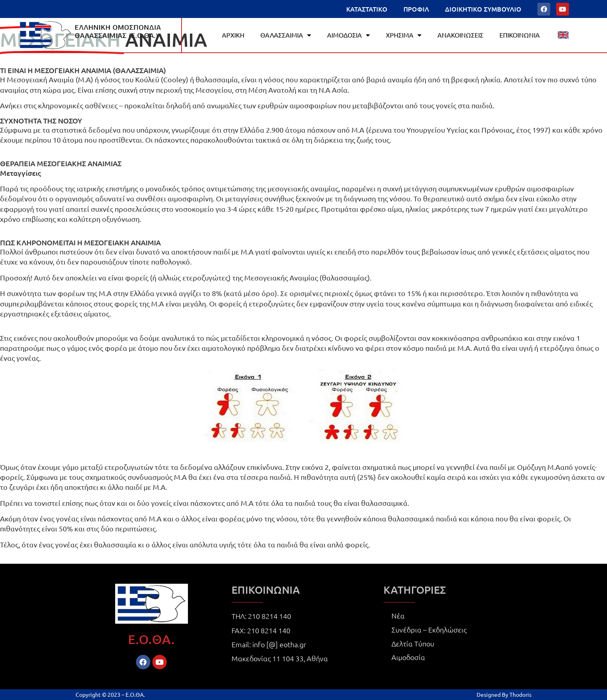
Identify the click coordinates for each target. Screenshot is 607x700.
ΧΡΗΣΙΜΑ (404, 35)
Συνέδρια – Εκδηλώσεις (429, 629)
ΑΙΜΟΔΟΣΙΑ (348, 35)
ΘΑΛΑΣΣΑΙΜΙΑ (286, 35)
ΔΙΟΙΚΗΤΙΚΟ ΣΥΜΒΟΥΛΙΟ (483, 9)
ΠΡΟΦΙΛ (416, 9)
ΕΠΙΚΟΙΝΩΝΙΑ (520, 35)
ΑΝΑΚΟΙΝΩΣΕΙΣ (460, 35)
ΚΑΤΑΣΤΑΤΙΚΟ (367, 9)
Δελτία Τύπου (413, 643)
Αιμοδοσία (408, 657)
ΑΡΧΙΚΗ (233, 35)
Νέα (398, 615)
